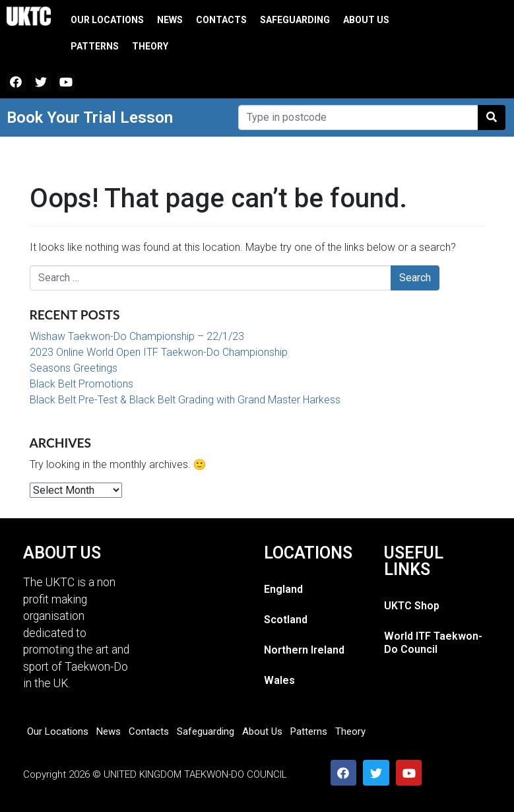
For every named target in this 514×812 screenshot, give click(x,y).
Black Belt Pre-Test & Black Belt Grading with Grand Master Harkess (185, 400)
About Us (366, 20)
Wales (279, 680)
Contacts (221, 20)
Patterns (95, 46)
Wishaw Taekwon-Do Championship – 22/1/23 (137, 336)
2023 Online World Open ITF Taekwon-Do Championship (159, 352)
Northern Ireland (304, 650)
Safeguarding (295, 20)
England (283, 589)
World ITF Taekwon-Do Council (433, 643)
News (170, 20)
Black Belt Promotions (81, 384)
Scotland (286, 620)
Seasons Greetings (74, 368)
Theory (150, 46)
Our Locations (107, 20)
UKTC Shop (412, 606)
